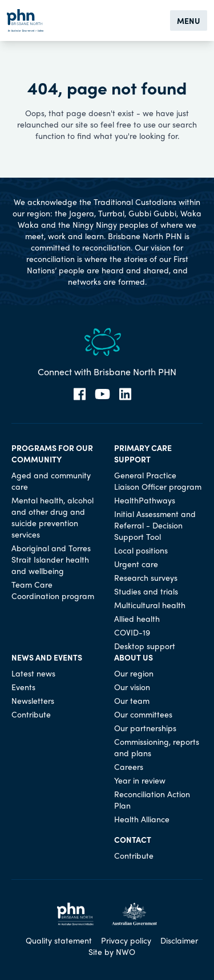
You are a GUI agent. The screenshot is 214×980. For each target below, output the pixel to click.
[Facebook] (80, 394)
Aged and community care (51, 481)
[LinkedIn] (125, 394)
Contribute (31, 714)
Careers (129, 766)
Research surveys (146, 577)
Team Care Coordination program (53, 590)
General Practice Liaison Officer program (158, 481)
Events (23, 687)
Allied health (137, 618)
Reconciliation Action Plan (152, 799)
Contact (133, 839)
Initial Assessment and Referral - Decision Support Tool (155, 525)
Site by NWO (112, 952)
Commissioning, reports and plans (157, 747)
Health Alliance (142, 819)
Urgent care (136, 564)
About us (134, 657)
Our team (132, 700)
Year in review (140, 780)
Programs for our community (52, 453)
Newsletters (33, 700)
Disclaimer (179, 940)
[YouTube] (102, 394)
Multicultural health (150, 605)
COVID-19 (132, 632)
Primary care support (143, 453)
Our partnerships (145, 728)
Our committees (143, 714)
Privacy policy (126, 940)
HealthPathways (145, 500)
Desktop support (145, 646)
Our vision (132, 687)
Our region (134, 673)
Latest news (33, 673)
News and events (47, 657)
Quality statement (59, 940)
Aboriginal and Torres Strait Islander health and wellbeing (51, 559)
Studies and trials (146, 591)
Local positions (141, 550)
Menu (189, 20)
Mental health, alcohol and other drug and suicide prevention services (53, 517)
